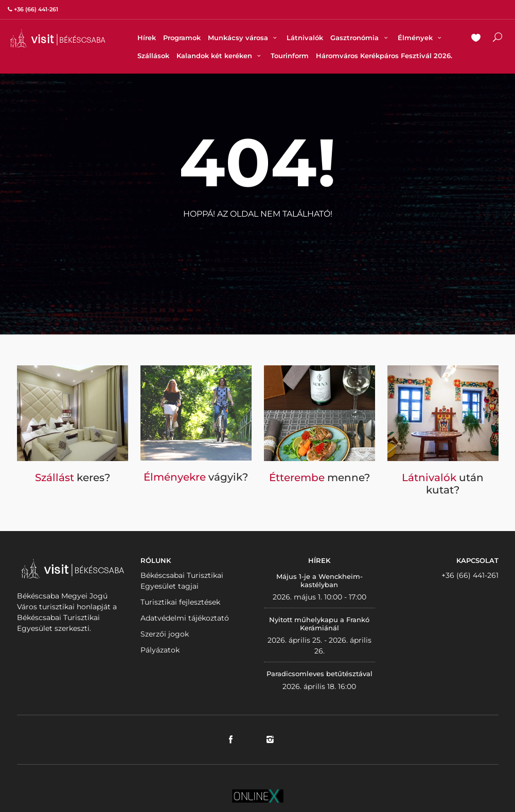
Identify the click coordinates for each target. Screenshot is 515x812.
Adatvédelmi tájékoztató (185, 618)
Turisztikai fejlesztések (180, 602)
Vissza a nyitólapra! (258, 239)
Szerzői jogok (165, 634)
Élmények (421, 38)
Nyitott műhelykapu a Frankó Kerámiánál (319, 624)
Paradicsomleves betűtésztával (319, 674)
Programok (182, 38)
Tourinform (290, 56)
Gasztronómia (360, 38)
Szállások (153, 56)
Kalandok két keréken (220, 56)
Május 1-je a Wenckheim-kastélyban (319, 580)
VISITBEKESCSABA (58, 38)
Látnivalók (305, 38)
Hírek (147, 38)
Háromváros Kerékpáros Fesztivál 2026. (384, 56)
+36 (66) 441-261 (470, 575)
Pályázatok (160, 650)
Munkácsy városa (244, 38)
